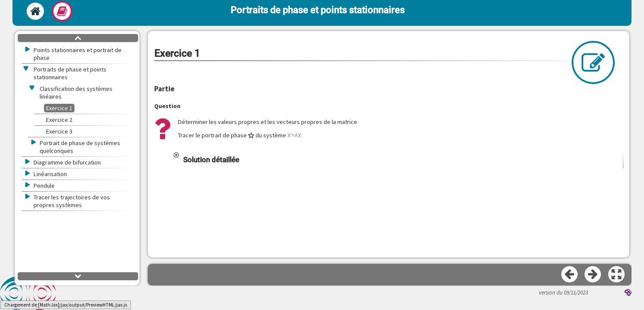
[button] (398, 160)
